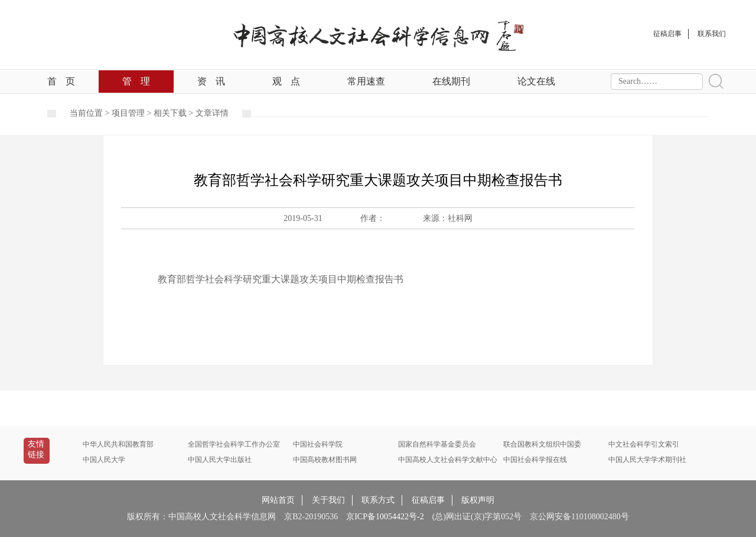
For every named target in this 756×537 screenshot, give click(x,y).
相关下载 (170, 113)
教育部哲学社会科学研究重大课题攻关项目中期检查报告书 (281, 279)
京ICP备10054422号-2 (385, 517)
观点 (286, 81)
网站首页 (278, 500)
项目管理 (128, 113)
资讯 (211, 81)
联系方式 (378, 500)
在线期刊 (451, 81)
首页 (61, 81)
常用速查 (366, 81)
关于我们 (328, 500)
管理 (136, 81)
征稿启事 (428, 500)
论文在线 (536, 81)
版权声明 (478, 500)
